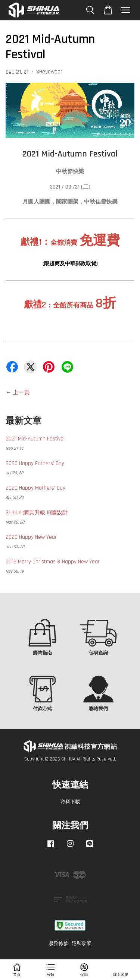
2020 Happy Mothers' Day (35, 488)
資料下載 (70, 802)
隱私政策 (81, 943)
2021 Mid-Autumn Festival (35, 439)
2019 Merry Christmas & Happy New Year (53, 562)
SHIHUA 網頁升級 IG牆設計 (37, 513)
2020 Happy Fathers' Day (35, 463)
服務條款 (59, 943)
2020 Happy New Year (31, 537)
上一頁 (21, 393)
